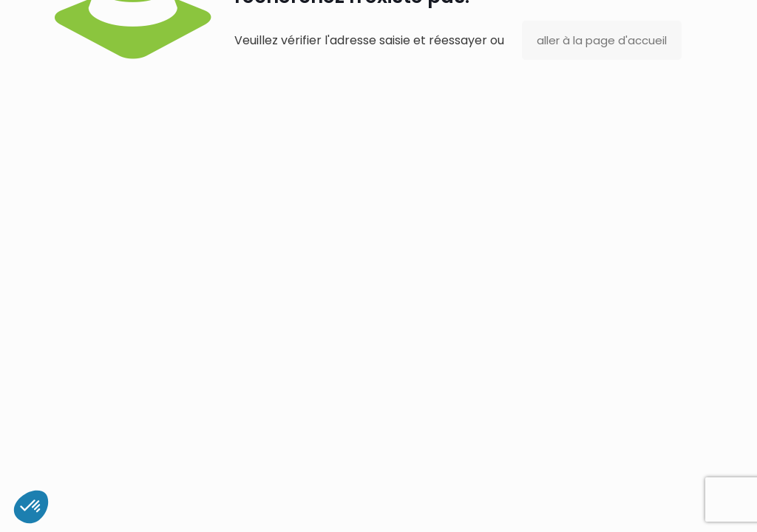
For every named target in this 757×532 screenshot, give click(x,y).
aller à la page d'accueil (602, 40)
